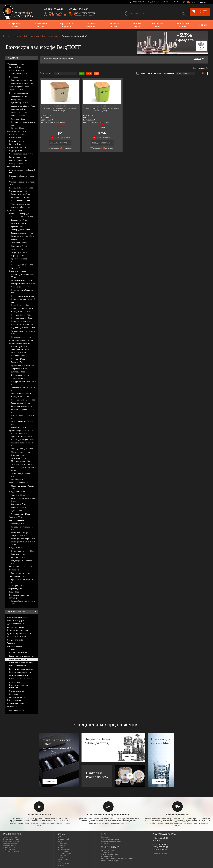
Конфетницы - (18, 157)
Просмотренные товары (109, 860)
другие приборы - (21, 207)
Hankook (61, 847)
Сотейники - (19, 243)
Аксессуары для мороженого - (23, 469)
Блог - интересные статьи (110, 839)
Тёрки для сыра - (21, 452)
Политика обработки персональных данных (117, 858)
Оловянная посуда (114, 25)
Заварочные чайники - (23, 106)
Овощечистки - (20, 375)
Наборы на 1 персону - (21, 188)
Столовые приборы (91, 25)
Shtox (60, 861)
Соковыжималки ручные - (23, 389)
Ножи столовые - (21, 201)
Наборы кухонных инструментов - (20, 348)
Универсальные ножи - (23, 284)
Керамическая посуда (40, 25)
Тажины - (18, 268)
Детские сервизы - (19, 87)
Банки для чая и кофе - (23, 539)
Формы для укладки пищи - (23, 475)
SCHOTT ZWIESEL (64, 859)
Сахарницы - (19, 109)
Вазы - (14, 592)
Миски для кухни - (22, 461)
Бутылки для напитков (19, 675)
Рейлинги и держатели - (22, 444)
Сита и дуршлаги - (22, 464)
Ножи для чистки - (22, 312)
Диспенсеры (14, 682)
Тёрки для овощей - (22, 449)
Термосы (11, 643)
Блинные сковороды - (23, 236)
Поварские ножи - (22, 280)
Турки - (17, 511)
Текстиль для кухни (17, 576)
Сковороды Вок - (21, 230)
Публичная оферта (108, 856)
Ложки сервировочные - (23, 411)
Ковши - (18, 239)
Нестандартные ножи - (23, 324)
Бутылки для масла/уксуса (20, 672)
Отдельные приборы (18, 191)
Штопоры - (18, 372)
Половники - (19, 352)
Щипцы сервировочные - (22, 417)
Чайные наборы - (21, 74)
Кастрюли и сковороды (19, 214)
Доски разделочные (16, 624)
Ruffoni (60, 857)
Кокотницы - (19, 246)
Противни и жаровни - (22, 260)
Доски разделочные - (21, 340)
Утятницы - (18, 249)
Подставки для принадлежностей (17, 696)
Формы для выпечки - (23, 551)
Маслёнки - (18, 116)
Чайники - (18, 495)
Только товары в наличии (149, 73)
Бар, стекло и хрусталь (66, 25)
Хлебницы (14, 649)
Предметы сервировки (19, 93)
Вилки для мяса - (21, 403)
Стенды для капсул (17, 691)
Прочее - (18, 128)
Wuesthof (61, 865)
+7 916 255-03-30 (160, 847)
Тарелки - (16, 90)
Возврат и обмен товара (110, 854)
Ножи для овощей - (22, 318)
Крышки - (18, 227)
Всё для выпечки (16, 548)
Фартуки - (18, 585)
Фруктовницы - (18, 160)
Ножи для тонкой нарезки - (23, 291)
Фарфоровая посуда (15, 25)
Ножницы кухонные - (23, 400)
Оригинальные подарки (182, 25)
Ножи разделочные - (22, 296)
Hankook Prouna (64, 849)
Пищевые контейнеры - (22, 528)
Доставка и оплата (138, 2)
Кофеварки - (19, 507)
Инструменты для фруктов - (24, 383)
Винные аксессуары (16, 703)
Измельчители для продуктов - (19, 457)
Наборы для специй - (23, 440)
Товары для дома (158, 25)
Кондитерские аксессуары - (23, 562)
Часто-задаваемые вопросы (111, 841)
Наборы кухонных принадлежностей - (22, 435)
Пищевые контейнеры (19, 653)
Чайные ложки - (20, 204)
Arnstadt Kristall (63, 839)
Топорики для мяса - (22, 308)
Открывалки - (19, 369)
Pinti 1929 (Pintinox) (65, 851)
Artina (60, 841)
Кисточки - (18, 554)
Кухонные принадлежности (21, 430)
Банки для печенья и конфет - (23, 543)
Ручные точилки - (21, 337)
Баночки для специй (18, 666)
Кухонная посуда (136, 25)
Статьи (166, 2)
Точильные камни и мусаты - (23, 332)
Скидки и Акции (154, 2)
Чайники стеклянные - (21, 154)
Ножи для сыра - (21, 321)
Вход (193, 2)
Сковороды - (19, 220)
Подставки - (17, 141)
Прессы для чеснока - (23, 365)
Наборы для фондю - (22, 265)
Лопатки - (18, 359)
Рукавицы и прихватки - (22, 581)
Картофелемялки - (21, 393)
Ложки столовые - (21, 197)
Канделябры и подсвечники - (23, 602)
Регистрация (203, 2)
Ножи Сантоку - (21, 305)
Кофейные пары (16, 77)
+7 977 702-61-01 (160, 838)
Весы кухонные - (21, 573)
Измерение (14, 570)
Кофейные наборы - (22, 83)
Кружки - (15, 67)
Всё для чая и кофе (17, 492)
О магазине (105, 837)
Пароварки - (19, 256)
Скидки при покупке (62, 138)
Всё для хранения (32, 36)
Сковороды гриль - (22, 233)
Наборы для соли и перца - (23, 123)
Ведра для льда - (19, 151)
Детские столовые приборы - (22, 171)
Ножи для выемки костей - (23, 301)
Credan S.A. (62, 845)
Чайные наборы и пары (19, 70)
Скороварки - (19, 252)
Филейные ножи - (21, 287)
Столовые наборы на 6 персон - (23, 177)
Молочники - (19, 112)
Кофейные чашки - (22, 80)
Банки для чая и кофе (50, 36)
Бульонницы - (20, 103)
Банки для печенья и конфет (21, 662)
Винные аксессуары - (21, 567)
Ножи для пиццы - (21, 397)
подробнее (50, 781)
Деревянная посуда (16, 627)
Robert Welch (62, 855)
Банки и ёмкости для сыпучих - (20, 534)
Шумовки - (18, 356)
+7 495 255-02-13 (160, 844)
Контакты (175, 2)
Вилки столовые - (21, 194)
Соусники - (18, 119)
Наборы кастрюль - (22, 217)
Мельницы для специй (19, 483)
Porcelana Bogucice (64, 853)
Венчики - (18, 362)
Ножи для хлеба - (21, 315)
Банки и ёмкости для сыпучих (22, 656)
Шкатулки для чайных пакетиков (19, 686)
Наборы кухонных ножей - (22, 276)
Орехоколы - (19, 378)
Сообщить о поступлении (60, 143)
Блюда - (17, 100)
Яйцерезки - (19, 427)
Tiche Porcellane (63, 863)
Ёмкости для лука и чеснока (21, 669)
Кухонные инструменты (19, 343)
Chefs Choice (62, 843)
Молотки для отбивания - (22, 423)
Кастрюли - (19, 223)
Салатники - (19, 96)
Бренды (203, 25)
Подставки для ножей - (23, 328)
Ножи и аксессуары (17, 271)
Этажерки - (16, 164)
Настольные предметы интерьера (19, 596)
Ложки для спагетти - (22, 406)
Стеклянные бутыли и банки (21, 679)
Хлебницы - (18, 524)
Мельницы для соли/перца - (23, 487)
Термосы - (17, 517)
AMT (59, 837)
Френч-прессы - (21, 514)
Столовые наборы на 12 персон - (23, 183)
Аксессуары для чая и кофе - (23, 500)
